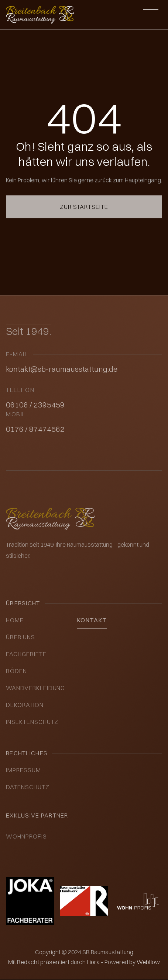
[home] (40, 15)
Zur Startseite (84, 199)
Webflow (148, 962)
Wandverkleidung (35, 688)
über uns (20, 637)
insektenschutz (32, 722)
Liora (94, 962)
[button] (151, 15)
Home (15, 620)
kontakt (92, 620)
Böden (16, 671)
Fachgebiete (26, 654)
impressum (23, 770)
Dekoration (25, 705)
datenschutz (28, 787)
